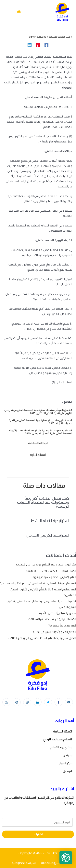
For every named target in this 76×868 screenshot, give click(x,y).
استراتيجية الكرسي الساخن (48, 535)
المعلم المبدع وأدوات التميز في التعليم (54, 632)
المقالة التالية (38, 455)
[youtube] (69, 702)
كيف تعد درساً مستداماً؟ (62, 625)
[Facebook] (46, 45)
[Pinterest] (38, 45)
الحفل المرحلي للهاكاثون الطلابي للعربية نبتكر (50, 571)
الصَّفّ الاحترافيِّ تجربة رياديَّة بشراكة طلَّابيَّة (52, 619)
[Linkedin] (30, 45)
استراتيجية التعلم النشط (50, 521)
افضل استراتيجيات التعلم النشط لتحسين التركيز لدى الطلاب (42, 638)
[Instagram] (27, 702)
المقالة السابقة (38, 443)
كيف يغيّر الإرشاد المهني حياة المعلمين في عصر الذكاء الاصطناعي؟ (38, 583)
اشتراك (38, 834)
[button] (66, 858)
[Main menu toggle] (8, 12)
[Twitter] (48, 702)
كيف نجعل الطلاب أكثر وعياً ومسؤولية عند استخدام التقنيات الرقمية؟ (43, 502)
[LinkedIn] (38, 702)
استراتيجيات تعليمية (60, 37)
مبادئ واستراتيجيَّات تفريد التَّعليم (57, 613)
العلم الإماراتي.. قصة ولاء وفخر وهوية (54, 577)
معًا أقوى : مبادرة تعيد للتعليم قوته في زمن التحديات (46, 564)
